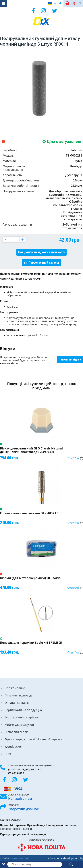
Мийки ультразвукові (20, 725)
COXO (8, 754)
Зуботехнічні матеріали (21, 717)
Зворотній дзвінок (23, 809)
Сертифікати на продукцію (23, 710)
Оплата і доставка (17, 703)
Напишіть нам (20, 798)
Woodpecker (13, 747)
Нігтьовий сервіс (16, 732)
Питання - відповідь (19, 695)
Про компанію (15, 688)
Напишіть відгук (70, 359)
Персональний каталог (44, 262)
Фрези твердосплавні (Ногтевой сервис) (33, 739)
